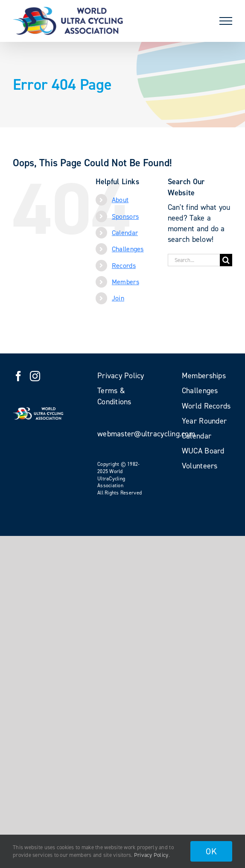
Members (125, 282)
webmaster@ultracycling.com (146, 434)
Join (118, 298)
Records (124, 266)
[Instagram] (35, 376)
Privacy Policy (151, 855)
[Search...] (194, 260)
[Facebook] (18, 376)
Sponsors (125, 216)
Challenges (128, 249)
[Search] (226, 260)
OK (211, 851)
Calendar (125, 233)
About (120, 200)
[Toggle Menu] (226, 21)
